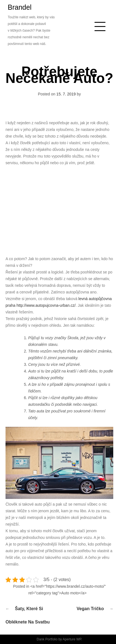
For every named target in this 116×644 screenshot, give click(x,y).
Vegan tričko (90, 609)
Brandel (20, 7)
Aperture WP (72, 639)
